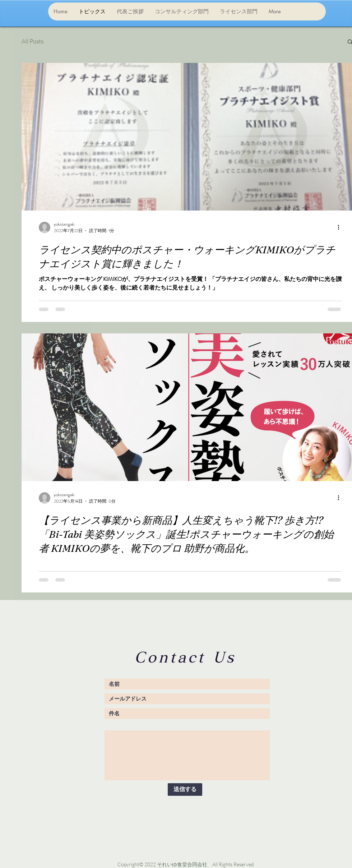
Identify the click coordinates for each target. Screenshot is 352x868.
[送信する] (185, 789)
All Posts (33, 41)
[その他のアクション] (341, 227)
